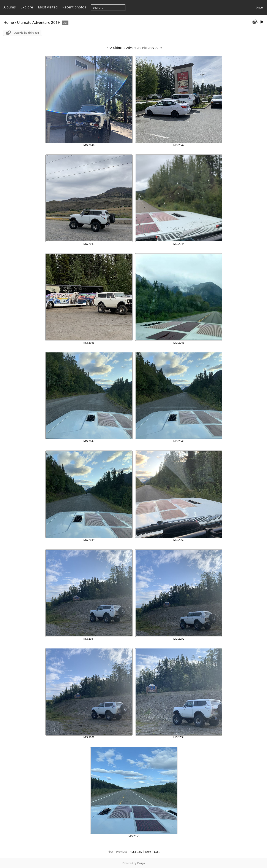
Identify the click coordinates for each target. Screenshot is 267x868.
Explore (27, 7)
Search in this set (26, 33)
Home (9, 22)
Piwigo (141, 863)
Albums (10, 7)
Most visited (48, 7)
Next (148, 852)
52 (141, 852)
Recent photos (74, 7)
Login (259, 7)
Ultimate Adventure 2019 (38, 22)
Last (157, 852)
